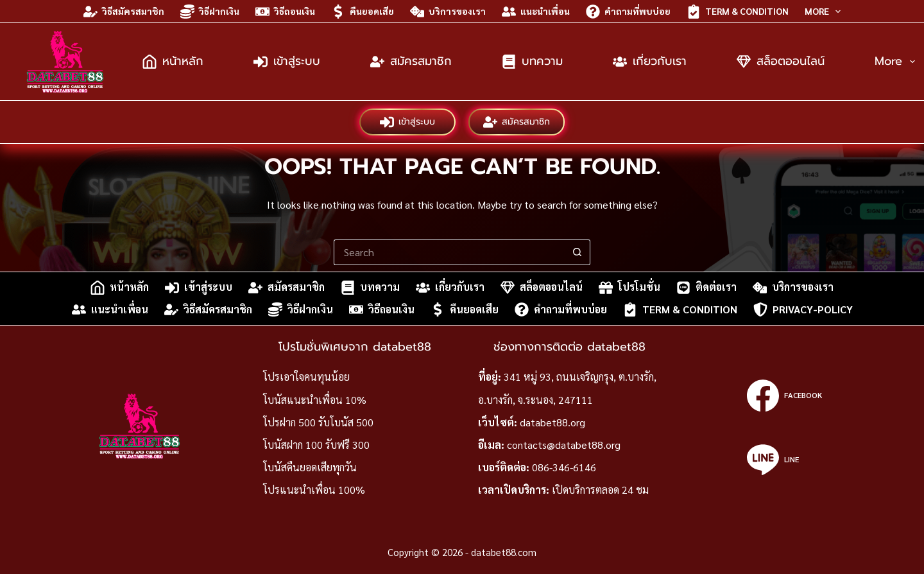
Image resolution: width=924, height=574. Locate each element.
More (826, 12)
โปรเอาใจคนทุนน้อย (306, 377)
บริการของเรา (448, 12)
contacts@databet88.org (564, 445)
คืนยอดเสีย (363, 12)
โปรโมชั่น (629, 288)
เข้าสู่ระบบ (287, 61)
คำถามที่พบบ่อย (628, 12)
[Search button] (577, 252)
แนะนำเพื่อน (536, 12)
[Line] (784, 460)
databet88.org (552, 422)
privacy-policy (803, 309)
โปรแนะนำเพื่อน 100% (314, 490)
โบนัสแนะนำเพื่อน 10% (315, 400)
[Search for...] (449, 252)
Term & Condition (738, 12)
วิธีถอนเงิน (285, 12)
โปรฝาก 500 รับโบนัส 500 (318, 422)
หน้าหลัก (173, 61)
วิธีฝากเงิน (210, 12)
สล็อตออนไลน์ (781, 61)
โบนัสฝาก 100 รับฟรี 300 (316, 445)
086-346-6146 (564, 467)
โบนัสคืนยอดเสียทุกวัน (310, 467)
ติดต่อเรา (706, 288)
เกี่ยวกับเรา (650, 61)
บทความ (532, 61)
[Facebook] (784, 396)
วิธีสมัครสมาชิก (124, 12)
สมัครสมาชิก (411, 61)
